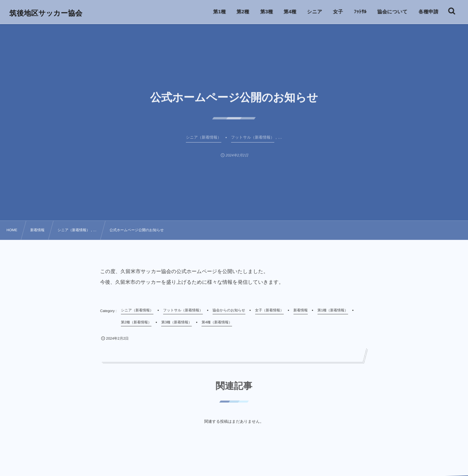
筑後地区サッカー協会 (46, 13)
